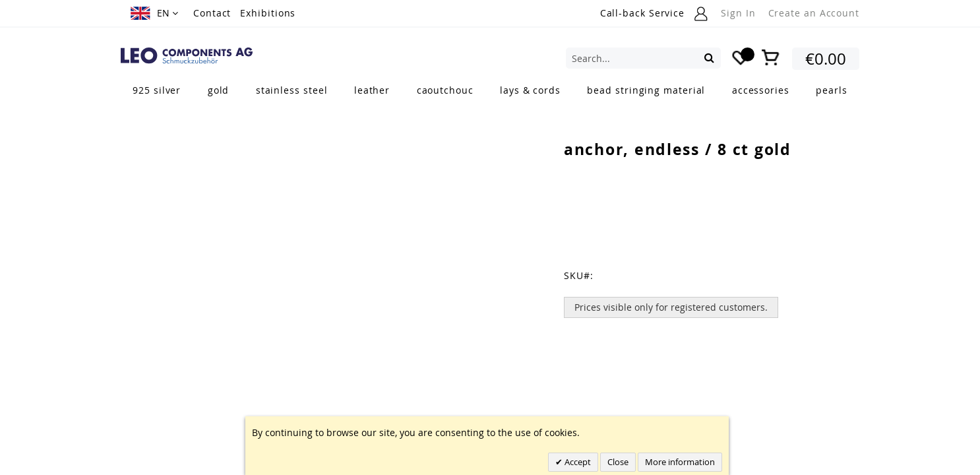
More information (680, 462)
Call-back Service (642, 13)
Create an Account (814, 13)
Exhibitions (268, 13)
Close (618, 462)
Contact (212, 13)
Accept (577, 462)
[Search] (709, 57)
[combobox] (643, 58)
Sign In (738, 13)
